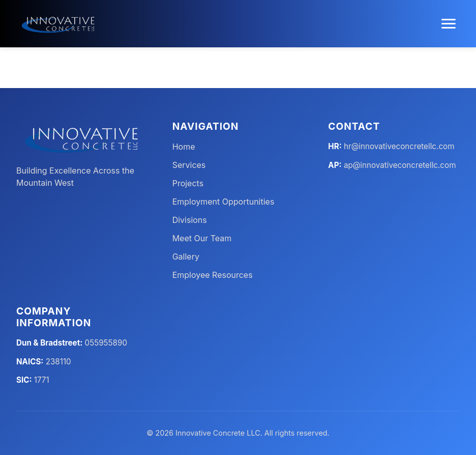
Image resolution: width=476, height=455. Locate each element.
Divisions (190, 220)
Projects (188, 183)
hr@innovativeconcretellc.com (399, 146)
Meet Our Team (202, 238)
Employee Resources (213, 275)
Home (184, 147)
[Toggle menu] (449, 24)
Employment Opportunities (224, 202)
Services (189, 165)
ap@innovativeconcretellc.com (400, 165)
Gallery (186, 257)
